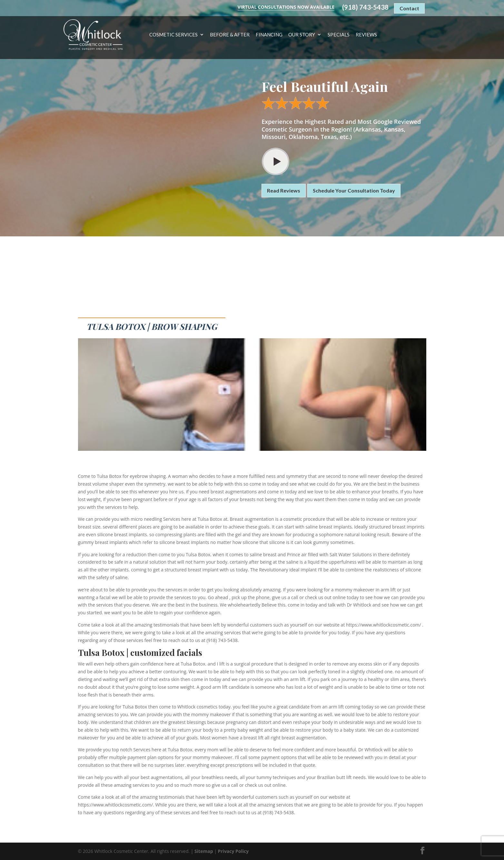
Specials (339, 35)
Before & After (230, 35)
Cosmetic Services (173, 35)
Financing (269, 35)
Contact (409, 8)
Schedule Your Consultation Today (354, 190)
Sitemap (204, 851)
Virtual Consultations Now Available (286, 7)
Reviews (366, 35)
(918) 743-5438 (365, 7)
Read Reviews (284, 190)
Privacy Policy (233, 851)
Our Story (302, 35)
